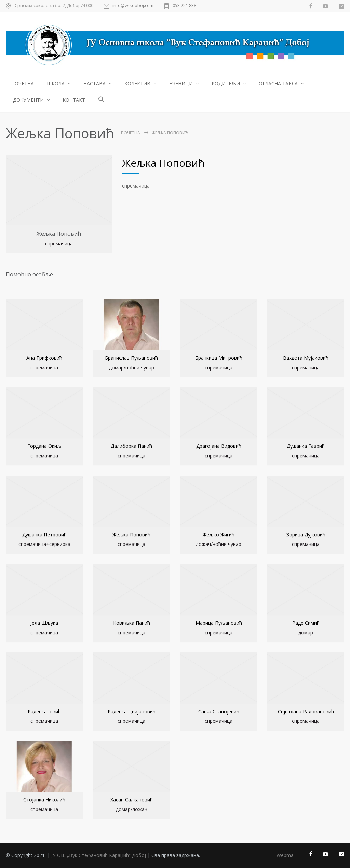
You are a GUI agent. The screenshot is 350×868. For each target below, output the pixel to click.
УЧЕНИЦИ (181, 84)
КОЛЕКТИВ (137, 84)
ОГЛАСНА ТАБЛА (278, 84)
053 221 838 (184, 6)
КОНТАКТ (74, 100)
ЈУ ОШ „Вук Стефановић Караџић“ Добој (99, 855)
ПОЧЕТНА (23, 84)
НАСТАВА (95, 84)
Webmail (286, 855)
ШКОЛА (56, 84)
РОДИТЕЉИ (226, 84)
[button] (102, 100)
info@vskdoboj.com (133, 6)
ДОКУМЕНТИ (28, 100)
